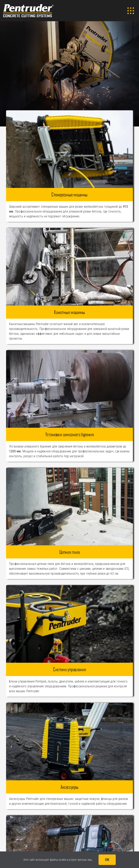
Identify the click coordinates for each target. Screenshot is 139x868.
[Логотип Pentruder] (28, 6)
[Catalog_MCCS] (69, 817)
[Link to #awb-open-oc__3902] (131, 11)
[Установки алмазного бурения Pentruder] (69, 352)
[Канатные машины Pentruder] (69, 229)
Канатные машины (69, 312)
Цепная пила (70, 552)
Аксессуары (69, 787)
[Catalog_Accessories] (69, 704)
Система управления (69, 669)
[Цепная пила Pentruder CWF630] (69, 469)
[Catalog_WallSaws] (69, 112)
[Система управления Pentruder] (69, 587)
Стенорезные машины (69, 194)
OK (107, 860)
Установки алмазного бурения (70, 434)
